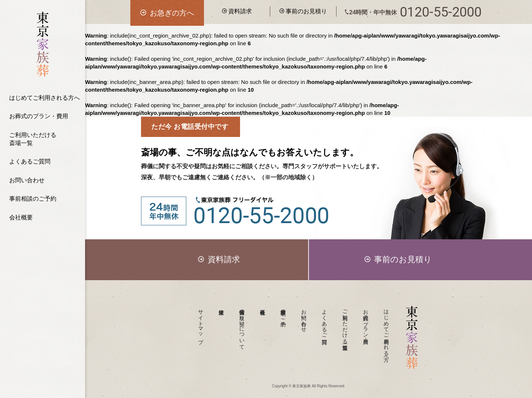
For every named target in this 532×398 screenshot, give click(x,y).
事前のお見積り (303, 11)
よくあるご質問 (30, 161)
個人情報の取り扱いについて (242, 327)
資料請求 (237, 11)
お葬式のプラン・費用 (39, 116)
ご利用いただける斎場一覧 (33, 139)
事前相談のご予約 (33, 199)
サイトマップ (201, 324)
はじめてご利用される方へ (45, 98)
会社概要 (21, 217)
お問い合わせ (27, 180)
